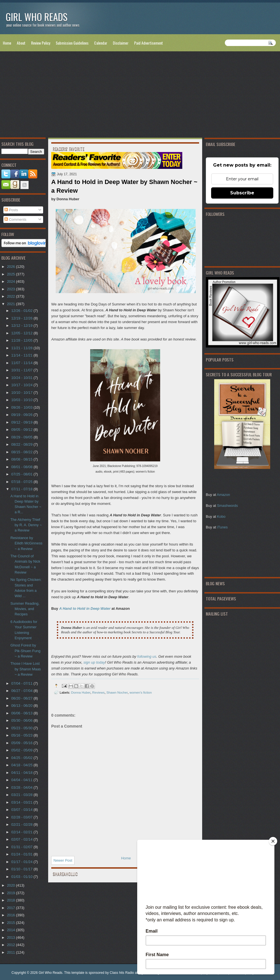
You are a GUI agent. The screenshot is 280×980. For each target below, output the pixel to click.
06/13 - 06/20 (22, 706)
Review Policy (41, 43)
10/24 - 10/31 (22, 378)
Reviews (98, 692)
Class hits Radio (122, 973)
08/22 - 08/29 (22, 444)
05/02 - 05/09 (22, 750)
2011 (11, 952)
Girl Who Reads (37, 17)
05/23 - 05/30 (22, 728)
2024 (11, 281)
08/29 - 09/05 (22, 437)
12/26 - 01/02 (22, 311)
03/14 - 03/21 (22, 802)
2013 (11, 938)
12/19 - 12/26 (22, 318)
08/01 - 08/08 (22, 467)
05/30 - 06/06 (22, 720)
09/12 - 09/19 (22, 422)
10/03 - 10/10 (22, 400)
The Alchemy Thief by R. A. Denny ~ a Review (26, 525)
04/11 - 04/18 (22, 773)
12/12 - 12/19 (22, 325)
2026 (11, 267)
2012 (11, 945)
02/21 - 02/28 (22, 824)
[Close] (273, 841)
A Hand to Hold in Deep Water (85, 609)
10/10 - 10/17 (22, 393)
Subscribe (242, 193)
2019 (11, 893)
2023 (11, 289)
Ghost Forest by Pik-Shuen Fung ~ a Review (25, 651)
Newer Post (63, 860)
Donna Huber (81, 692)
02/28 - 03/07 (22, 817)
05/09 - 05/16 (22, 743)
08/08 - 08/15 (22, 459)
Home (7, 43)
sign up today (94, 662)
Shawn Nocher (117, 692)
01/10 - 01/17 (22, 869)
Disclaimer (121, 43)
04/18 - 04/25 (22, 765)
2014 (11, 930)
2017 (11, 908)
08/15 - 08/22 (22, 452)
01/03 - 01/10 (22, 877)
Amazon (223, 495)
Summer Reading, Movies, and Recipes (25, 609)
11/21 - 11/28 (22, 348)
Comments (15, 219)
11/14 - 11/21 (22, 355)
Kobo (221, 517)
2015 (11, 923)
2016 (11, 915)
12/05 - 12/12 (22, 333)
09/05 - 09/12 (22, 430)
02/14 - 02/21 (22, 832)
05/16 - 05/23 (22, 735)
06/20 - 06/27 (22, 698)
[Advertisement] (140, 96)
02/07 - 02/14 (22, 839)
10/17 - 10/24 (22, 385)
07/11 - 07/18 (22, 489)
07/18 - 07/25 (22, 482)
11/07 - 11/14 (22, 363)
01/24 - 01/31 (22, 854)
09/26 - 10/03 (22, 407)
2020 (11, 885)
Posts (11, 210)
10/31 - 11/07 (22, 370)
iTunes (222, 527)
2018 (11, 900)
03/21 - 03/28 (22, 795)
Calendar (101, 43)
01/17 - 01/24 (22, 862)
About (21, 43)
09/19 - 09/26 (22, 415)
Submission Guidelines (72, 43)
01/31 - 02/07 (22, 847)
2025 (11, 274)
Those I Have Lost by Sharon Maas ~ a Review (26, 669)
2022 (11, 296)
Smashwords (227, 506)
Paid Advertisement (149, 43)
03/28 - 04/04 (22, 787)
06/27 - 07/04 (22, 691)
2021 (11, 304)
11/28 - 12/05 (22, 340)
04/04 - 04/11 (22, 780)
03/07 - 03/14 (22, 810)
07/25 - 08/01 (22, 474)
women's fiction (141, 692)
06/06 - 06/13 (22, 713)
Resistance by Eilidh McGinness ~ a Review (26, 543)
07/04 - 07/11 (22, 683)
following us (147, 656)
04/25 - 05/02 (22, 758)
